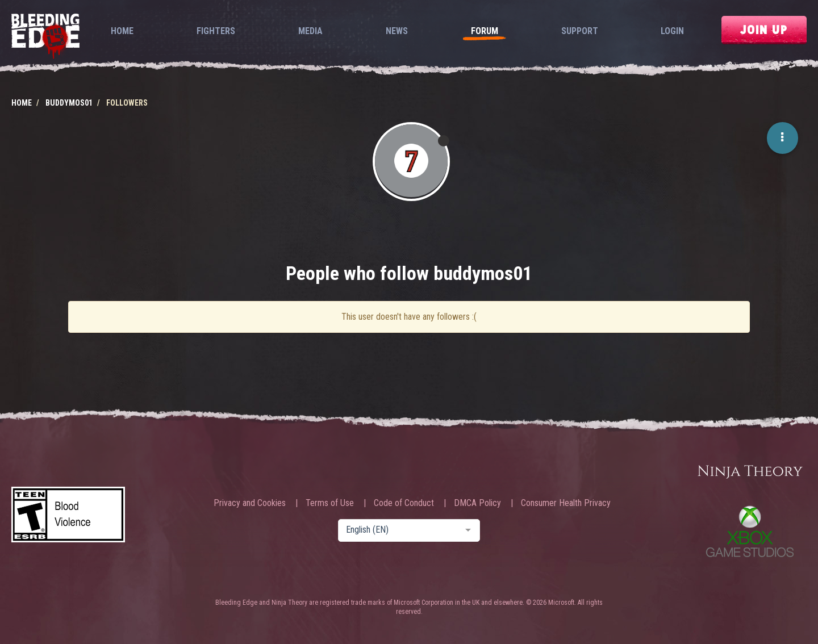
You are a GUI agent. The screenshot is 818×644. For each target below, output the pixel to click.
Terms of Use (330, 503)
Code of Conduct (404, 503)
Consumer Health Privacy (566, 503)
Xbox (750, 531)
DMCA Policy (477, 503)
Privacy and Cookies (250, 503)
